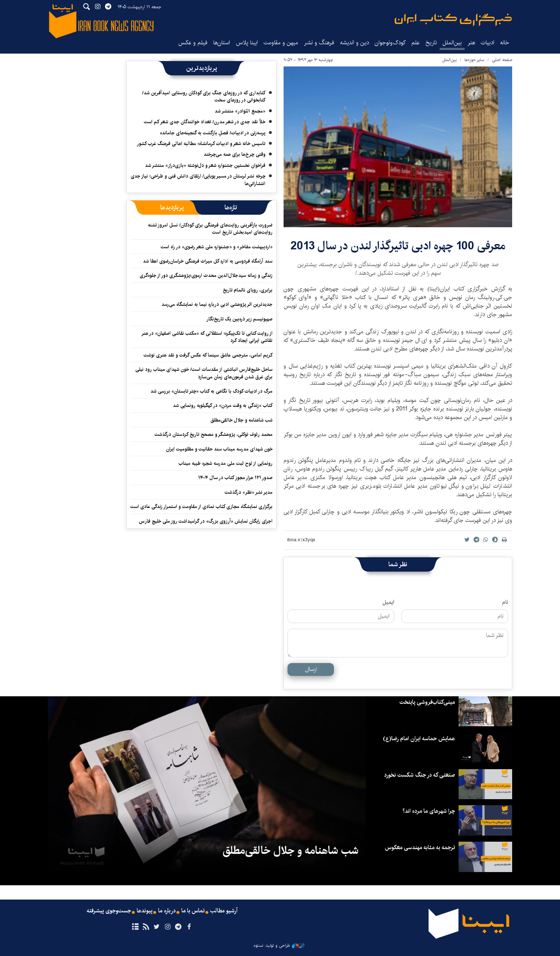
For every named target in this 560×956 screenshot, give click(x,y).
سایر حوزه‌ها (474, 60)
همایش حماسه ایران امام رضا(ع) (419, 739)
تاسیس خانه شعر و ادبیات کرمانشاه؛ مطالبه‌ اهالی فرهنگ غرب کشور (201, 144)
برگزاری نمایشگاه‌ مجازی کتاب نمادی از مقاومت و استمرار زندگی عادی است (201, 507)
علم (416, 43)
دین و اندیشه (354, 43)
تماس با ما (193, 911)
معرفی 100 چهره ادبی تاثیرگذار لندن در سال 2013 (398, 246)
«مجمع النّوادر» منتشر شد (240, 111)
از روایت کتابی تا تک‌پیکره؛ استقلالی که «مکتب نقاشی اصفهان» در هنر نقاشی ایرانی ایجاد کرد (207, 337)
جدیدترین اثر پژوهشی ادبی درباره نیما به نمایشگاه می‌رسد (217, 304)
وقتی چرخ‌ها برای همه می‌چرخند (234, 154)
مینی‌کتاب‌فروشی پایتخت (427, 702)
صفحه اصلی (502, 60)
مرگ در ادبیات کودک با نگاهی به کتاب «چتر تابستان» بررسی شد (211, 391)
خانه (505, 43)
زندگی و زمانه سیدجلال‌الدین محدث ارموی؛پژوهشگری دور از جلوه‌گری (206, 275)
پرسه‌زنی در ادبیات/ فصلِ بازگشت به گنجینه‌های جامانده (213, 133)
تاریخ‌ (431, 43)
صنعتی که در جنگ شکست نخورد (419, 775)
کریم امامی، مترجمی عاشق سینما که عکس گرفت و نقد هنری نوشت (208, 355)
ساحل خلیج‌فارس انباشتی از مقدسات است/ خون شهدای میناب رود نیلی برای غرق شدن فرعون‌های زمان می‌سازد (204, 373)
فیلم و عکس (193, 43)
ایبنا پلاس (247, 43)
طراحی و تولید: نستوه (279, 946)
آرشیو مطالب (224, 911)
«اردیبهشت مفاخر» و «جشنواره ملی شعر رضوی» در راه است (217, 247)
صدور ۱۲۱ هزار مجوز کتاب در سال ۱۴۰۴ (235, 478)
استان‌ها (222, 43)
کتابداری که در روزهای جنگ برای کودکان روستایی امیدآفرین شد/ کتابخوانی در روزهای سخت (204, 96)
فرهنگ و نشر (319, 43)
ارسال (311, 669)
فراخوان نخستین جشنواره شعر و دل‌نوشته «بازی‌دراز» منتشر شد (205, 165)
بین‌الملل (452, 43)
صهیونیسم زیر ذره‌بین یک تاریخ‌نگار (239, 319)
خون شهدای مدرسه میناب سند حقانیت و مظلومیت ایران (219, 449)
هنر (471, 43)
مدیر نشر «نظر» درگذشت (249, 492)
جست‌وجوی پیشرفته (109, 911)
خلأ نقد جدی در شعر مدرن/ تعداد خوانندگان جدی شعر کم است (205, 122)
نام (505, 602)
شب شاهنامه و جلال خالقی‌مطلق (241, 420)
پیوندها (145, 911)
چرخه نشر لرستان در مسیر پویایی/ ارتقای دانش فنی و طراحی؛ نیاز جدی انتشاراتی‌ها (198, 180)
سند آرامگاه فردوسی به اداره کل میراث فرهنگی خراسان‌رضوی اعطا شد (208, 261)
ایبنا (453, 20)
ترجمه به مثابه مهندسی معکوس (420, 848)
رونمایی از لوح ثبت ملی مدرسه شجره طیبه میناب (226, 463)
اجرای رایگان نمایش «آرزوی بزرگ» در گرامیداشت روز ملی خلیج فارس (206, 521)
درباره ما (167, 911)
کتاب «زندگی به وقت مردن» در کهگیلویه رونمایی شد (223, 405)
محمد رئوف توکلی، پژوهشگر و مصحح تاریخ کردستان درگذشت (214, 434)
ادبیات (487, 43)
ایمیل (388, 602)
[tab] (231, 208)
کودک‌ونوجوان (390, 43)
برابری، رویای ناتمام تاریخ (248, 290)
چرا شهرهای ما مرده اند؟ (429, 811)
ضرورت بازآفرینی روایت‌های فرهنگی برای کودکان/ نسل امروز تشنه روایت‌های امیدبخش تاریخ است (210, 229)
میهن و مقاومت (281, 43)
